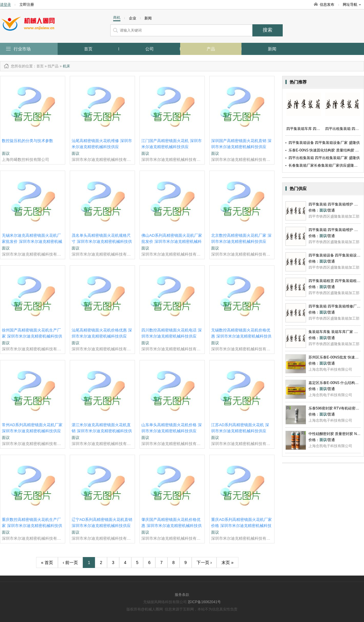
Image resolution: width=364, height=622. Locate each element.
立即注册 (27, 5)
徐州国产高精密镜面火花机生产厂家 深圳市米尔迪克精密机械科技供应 (32, 336)
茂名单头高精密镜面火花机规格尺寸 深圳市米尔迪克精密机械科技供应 (102, 241)
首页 (88, 49)
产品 (211, 49)
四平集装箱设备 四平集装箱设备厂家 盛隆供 (324, 143)
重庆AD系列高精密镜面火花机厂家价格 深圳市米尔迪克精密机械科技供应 (241, 526)
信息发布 (327, 5)
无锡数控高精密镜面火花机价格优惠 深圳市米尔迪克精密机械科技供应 (241, 336)
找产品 (53, 66)
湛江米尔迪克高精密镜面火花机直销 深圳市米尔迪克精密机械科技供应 (102, 431)
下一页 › (204, 563)
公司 (150, 49)
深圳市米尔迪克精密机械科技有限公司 (102, 160)
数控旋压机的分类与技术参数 (27, 141)
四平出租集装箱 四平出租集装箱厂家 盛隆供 (324, 158)
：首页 (38, 66)
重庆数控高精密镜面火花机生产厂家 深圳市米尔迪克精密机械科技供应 (32, 526)
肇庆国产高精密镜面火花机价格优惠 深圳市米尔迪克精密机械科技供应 (172, 526)
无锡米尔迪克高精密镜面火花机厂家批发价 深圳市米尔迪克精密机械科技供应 (32, 241)
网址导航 (352, 5)
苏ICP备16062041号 (204, 602)
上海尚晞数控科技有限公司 (25, 160)
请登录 (5, 5)
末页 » (227, 563)
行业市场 (22, 49)
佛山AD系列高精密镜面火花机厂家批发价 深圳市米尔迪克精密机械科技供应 (172, 241)
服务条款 (182, 595)
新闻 (272, 49)
